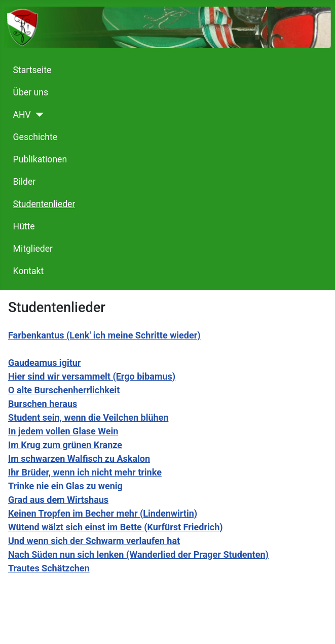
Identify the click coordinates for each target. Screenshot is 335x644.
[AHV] (37, 115)
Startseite (32, 70)
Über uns (31, 92)
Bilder (25, 182)
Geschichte (35, 137)
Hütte (24, 226)
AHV (22, 115)
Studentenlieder (44, 204)
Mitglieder (33, 249)
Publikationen (40, 159)
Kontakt (29, 271)
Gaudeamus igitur (44, 363)
